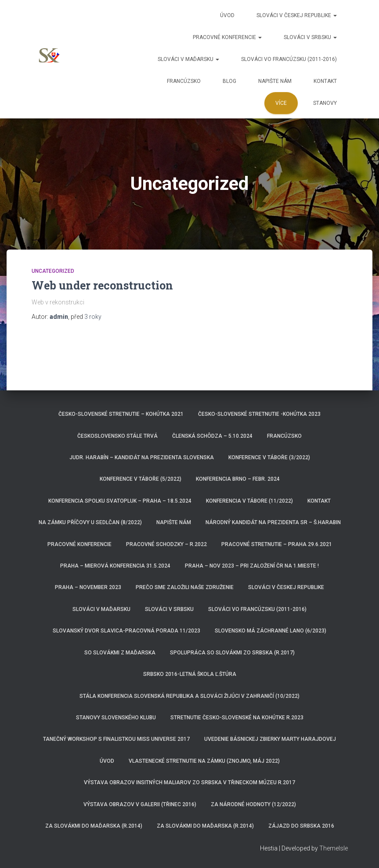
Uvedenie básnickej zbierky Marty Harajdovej (270, 739)
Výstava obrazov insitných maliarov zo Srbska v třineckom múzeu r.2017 (189, 782)
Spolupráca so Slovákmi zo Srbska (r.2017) (232, 653)
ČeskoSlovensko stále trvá (117, 436)
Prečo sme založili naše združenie (185, 587)
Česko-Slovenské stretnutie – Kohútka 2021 (121, 414)
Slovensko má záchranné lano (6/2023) (271, 631)
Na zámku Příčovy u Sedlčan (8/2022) (90, 522)
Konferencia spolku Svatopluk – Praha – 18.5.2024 (120, 501)
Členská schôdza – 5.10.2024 (212, 436)
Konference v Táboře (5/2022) (141, 479)
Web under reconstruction (102, 285)
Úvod (227, 15)
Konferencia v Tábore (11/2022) (249, 501)
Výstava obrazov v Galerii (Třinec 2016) (140, 804)
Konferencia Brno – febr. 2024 (238, 479)
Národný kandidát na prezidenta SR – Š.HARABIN (273, 522)
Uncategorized (53, 271)
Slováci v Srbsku (310, 37)
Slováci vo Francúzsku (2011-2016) (289, 59)
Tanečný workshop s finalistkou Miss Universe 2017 (116, 739)
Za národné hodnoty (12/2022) (253, 804)
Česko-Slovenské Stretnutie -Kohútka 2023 (259, 414)
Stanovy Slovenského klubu (116, 718)
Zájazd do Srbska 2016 (301, 826)
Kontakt (325, 81)
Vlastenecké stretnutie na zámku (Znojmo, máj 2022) (204, 761)
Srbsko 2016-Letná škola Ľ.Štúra (190, 674)
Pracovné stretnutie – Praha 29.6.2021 (277, 544)
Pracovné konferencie (227, 37)
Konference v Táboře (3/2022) (269, 457)
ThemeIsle (334, 848)
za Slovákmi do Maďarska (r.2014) (205, 826)
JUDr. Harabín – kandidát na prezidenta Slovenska (142, 457)
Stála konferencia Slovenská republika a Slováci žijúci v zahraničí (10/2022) (189, 696)
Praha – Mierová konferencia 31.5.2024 (115, 566)
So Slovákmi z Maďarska (120, 653)
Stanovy (325, 103)
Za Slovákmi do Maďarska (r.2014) (94, 826)
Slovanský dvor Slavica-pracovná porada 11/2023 (126, 631)
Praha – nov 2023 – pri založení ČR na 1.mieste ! (252, 566)
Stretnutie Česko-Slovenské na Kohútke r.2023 (237, 718)
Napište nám (275, 81)
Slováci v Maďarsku (188, 59)
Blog (229, 81)
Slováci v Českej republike (297, 15)
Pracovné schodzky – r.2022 (166, 544)
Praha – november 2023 (88, 587)
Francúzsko (184, 81)
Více (281, 103)
